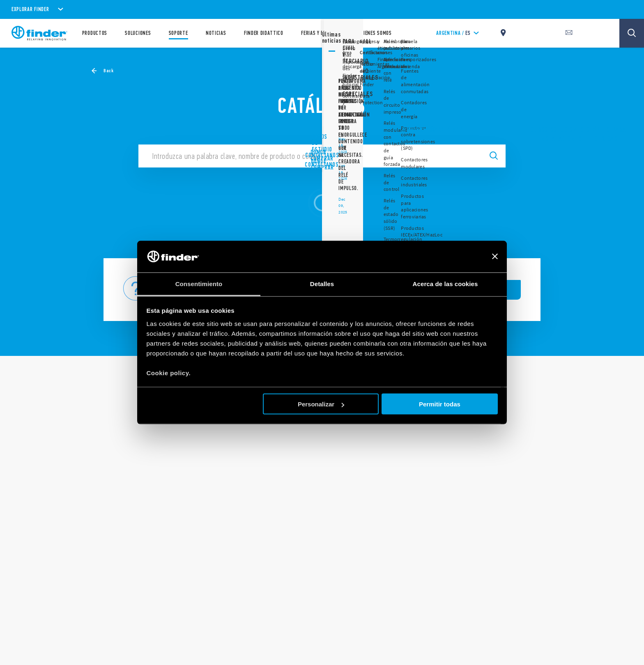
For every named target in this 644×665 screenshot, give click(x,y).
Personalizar (321, 404)
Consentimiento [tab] (199, 283)
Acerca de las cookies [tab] (445, 283)
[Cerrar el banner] (495, 257)
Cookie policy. (169, 373)
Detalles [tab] (322, 283)
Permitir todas (440, 404)
